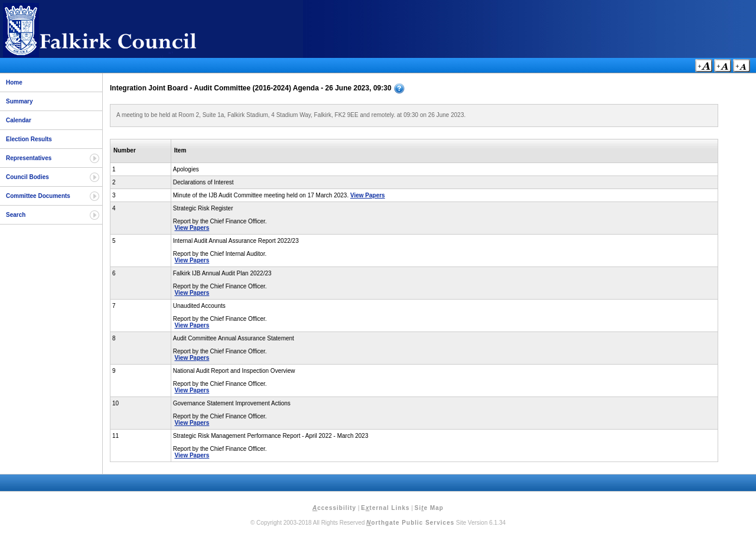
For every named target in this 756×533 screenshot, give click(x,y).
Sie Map (429, 508)
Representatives (29, 158)
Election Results (29, 139)
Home (14, 82)
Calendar (19, 120)
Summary (19, 101)
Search (16, 215)
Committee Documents (38, 196)
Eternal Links (385, 508)
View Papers (368, 195)
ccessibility (334, 508)
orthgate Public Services (410, 523)
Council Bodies (27, 177)
